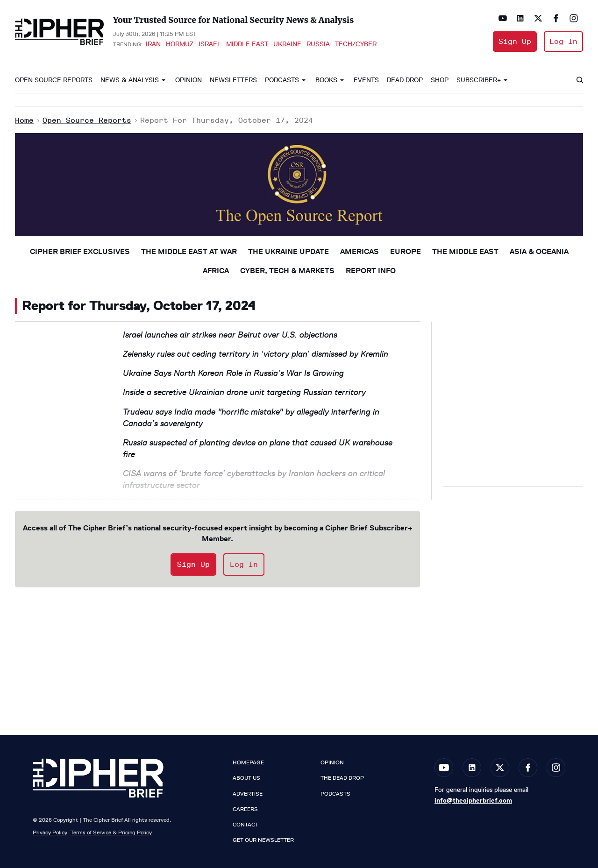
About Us (246, 778)
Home (24, 120)
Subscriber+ (479, 80)
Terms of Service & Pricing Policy (111, 832)
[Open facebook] (556, 18)
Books (326, 80)
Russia (318, 44)
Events (366, 80)
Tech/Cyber (356, 44)
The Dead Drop (342, 778)
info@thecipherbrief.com (473, 800)
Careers (245, 809)
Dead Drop (405, 80)
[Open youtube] (503, 18)
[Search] (579, 80)
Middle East (247, 44)
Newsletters (233, 80)
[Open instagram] (574, 18)
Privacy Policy (50, 832)
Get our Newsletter (263, 840)
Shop (440, 80)
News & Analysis (130, 80)
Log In (563, 41)
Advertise (248, 794)
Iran (153, 44)
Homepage (248, 762)
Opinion (189, 80)
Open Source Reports (54, 80)
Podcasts (282, 80)
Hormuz (180, 44)
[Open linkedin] (520, 18)
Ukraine (287, 44)
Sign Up (515, 41)
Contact (246, 825)
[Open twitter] (538, 18)
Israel (210, 44)
